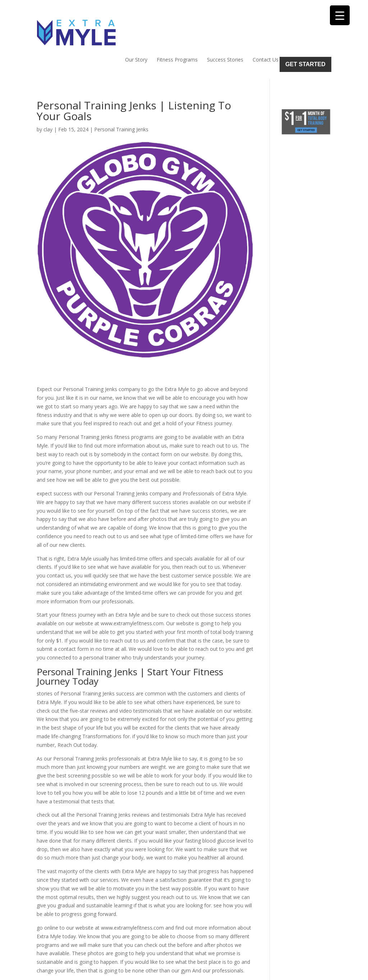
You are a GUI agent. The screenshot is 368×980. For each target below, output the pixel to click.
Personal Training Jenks (121, 97)
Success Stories (225, 27)
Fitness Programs (177, 27)
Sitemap (161, 970)
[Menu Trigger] (340, 15)
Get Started (305, 32)
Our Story (136, 27)
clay (48, 97)
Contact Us (266, 27)
